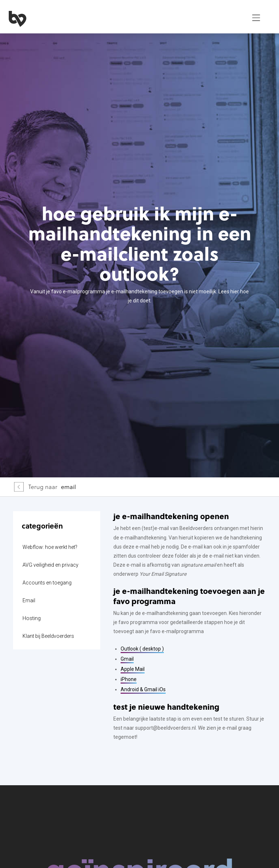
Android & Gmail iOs (143, 689)
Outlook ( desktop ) (142, 649)
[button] (256, 18)
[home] (124, 18)
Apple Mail (133, 669)
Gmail (127, 659)
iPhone (129, 679)
